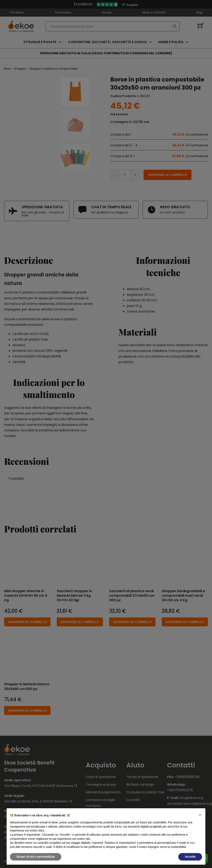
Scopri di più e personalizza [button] (36, 857)
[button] (200, 815)
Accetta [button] (190, 857)
